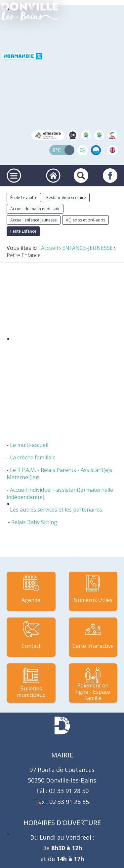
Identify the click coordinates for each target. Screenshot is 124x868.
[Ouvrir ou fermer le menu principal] (14, 176)
